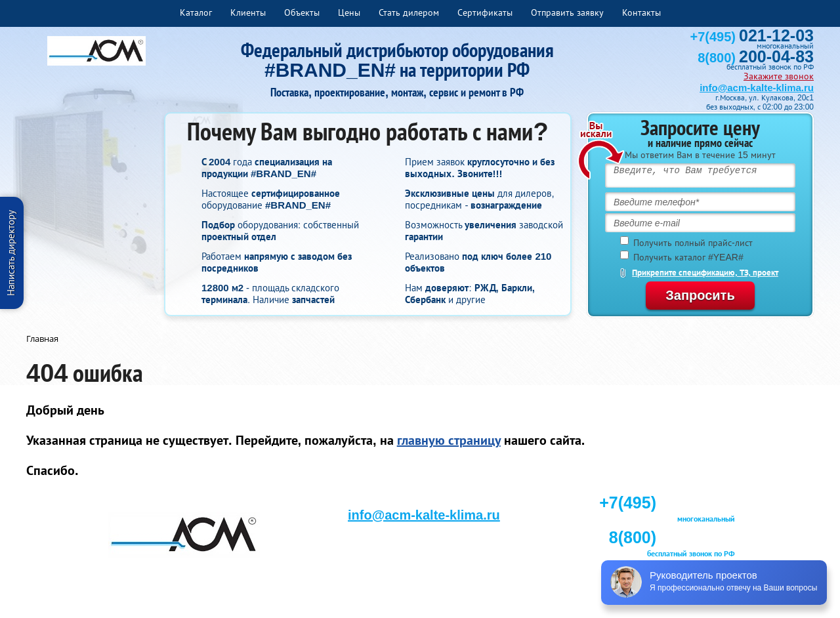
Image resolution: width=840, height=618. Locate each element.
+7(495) (752, 37)
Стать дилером (409, 12)
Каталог (196, 12)
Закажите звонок (779, 76)
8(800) (756, 58)
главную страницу (449, 440)
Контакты (641, 12)
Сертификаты (485, 12)
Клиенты (248, 12)
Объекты (302, 12)
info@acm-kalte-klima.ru (757, 88)
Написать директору (11, 253)
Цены (349, 12)
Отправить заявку (567, 12)
